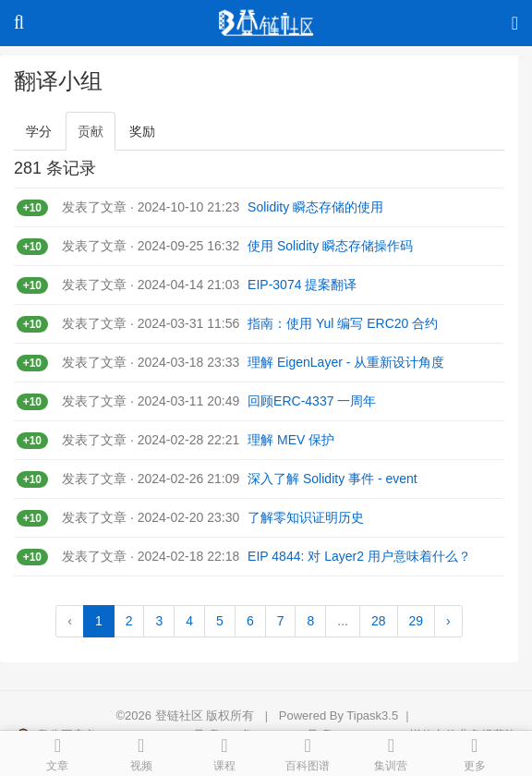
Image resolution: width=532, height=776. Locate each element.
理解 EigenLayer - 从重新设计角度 (346, 362)
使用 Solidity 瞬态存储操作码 (330, 246)
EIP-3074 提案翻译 (302, 285)
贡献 (91, 131)
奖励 (142, 131)
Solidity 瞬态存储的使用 (315, 207)
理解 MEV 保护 (291, 440)
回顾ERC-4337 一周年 (312, 401)
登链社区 (181, 715)
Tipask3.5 (372, 715)
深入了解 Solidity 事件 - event (332, 479)
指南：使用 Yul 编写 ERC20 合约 (343, 323)
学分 (39, 131)
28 (379, 621)
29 (417, 621)
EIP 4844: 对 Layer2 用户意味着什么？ (359, 556)
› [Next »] (448, 621)
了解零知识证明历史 (306, 517)
